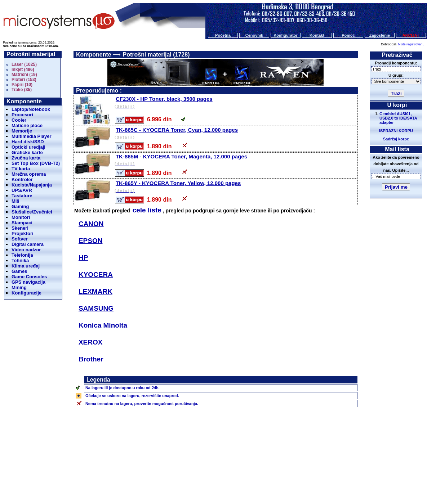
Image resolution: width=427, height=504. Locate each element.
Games (19, 271)
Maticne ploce (27, 125)
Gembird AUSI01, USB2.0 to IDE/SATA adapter (398, 118)
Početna (223, 35)
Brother (91, 359)
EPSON (91, 241)
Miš (15, 201)
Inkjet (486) (23, 69)
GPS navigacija (28, 282)
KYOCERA (96, 274)
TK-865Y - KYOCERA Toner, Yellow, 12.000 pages (235, 187)
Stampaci (22, 223)
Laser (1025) (24, 64)
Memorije (22, 131)
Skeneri (20, 228)
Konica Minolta (103, 325)
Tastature (22, 196)
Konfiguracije (26, 293)
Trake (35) (22, 90)
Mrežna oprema (29, 174)
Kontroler (22, 179)
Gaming (20, 206)
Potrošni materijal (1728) (156, 55)
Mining (19, 287)
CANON (91, 224)
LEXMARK (95, 291)
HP (83, 258)
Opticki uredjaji (28, 147)
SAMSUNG (96, 308)
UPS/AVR (22, 190)
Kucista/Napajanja (32, 185)
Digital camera (28, 244)
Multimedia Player (32, 136)
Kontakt (317, 35)
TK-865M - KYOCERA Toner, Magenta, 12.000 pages (235, 160)
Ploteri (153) (24, 80)
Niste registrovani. (411, 44)
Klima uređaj (26, 266)
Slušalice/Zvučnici (32, 212)
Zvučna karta (26, 158)
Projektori (23, 233)
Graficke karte (27, 152)
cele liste (147, 210)
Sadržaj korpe (396, 139)
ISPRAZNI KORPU (396, 131)
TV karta (21, 169)
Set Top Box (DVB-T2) (36, 163)
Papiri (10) (22, 85)
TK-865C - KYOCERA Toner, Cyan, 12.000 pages (235, 134)
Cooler (19, 120)
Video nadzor (26, 250)
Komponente (94, 55)
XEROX (91, 342)
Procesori (22, 115)
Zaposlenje (380, 35)
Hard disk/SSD (28, 142)
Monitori (21, 217)
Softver (20, 239)
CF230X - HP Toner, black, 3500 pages (235, 103)
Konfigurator (286, 35)
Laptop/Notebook (31, 109)
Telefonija (22, 255)
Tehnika (20, 260)
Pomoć (348, 35)
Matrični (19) (24, 75)
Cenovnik (254, 35)
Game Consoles (29, 277)
